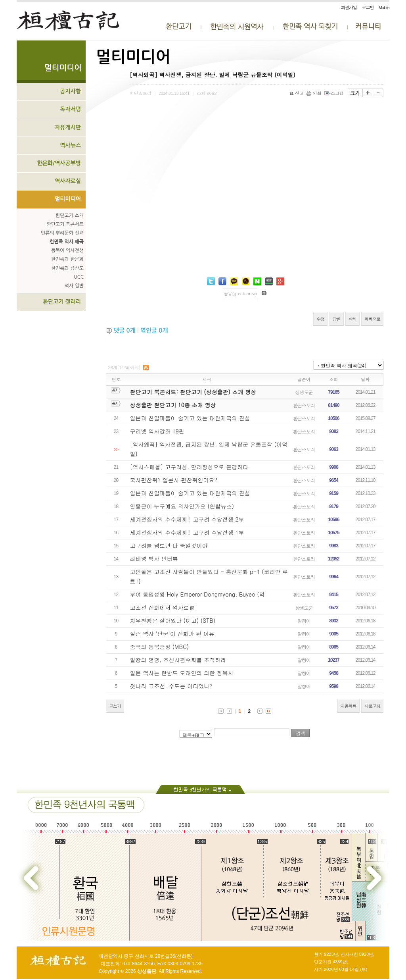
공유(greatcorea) (240, 294)
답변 (337, 319)
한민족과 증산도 (67, 268)
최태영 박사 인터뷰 (154, 558)
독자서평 (70, 109)
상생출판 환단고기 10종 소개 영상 (173, 405)
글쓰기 (115, 706)
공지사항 (70, 91)
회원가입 (349, 7)
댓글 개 (124, 330)
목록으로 (372, 319)
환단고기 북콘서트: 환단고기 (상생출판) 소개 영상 (193, 392)
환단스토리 (304, 405)
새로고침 (372, 706)
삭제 (352, 319)
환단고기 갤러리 (62, 302)
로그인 (368, 7)
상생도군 (304, 392)
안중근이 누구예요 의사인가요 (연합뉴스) (182, 506)
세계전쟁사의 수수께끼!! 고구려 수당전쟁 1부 (187, 532)
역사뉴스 (70, 145)
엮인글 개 (154, 330)
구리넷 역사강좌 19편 (157, 431)
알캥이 (304, 621)
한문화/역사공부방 (59, 163)
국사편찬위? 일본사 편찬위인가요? (174, 480)
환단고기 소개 (70, 216)
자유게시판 (68, 127)
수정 (320, 319)
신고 (297, 93)
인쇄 (315, 93)
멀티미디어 (68, 199)
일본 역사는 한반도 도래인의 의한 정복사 (182, 673)
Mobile (384, 7)
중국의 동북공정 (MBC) (160, 647)
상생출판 (147, 971)
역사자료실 (68, 181)
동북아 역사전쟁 (67, 250)
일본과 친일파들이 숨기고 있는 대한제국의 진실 (190, 418)
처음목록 (349, 706)
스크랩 (335, 93)
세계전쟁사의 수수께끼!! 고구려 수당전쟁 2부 (187, 519)
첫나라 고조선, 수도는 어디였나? (171, 686)
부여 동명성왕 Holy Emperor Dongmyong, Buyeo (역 (197, 594)
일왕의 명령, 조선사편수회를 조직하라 (178, 660)
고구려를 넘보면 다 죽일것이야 (169, 545)
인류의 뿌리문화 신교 (62, 233)
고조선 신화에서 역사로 (160, 607)
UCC (79, 277)
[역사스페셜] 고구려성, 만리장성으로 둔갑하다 (189, 467)
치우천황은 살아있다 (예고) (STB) (173, 620)
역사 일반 (74, 286)
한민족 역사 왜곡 (67, 242)
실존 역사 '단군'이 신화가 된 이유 (172, 633)
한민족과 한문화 (67, 259)
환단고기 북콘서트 (65, 224)
